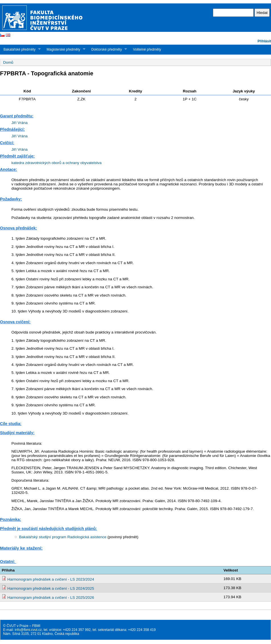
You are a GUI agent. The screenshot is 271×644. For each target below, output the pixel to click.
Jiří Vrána (19, 123)
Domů (8, 62)
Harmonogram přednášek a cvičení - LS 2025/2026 (51, 598)
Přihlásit (264, 41)
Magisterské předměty (64, 49)
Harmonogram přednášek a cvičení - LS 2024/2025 (51, 588)
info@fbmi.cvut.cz (28, 630)
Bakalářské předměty (20, 49)
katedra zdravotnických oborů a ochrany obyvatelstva (57, 163)
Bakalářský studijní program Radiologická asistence (63, 537)
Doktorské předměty (107, 49)
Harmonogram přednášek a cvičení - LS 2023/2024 (51, 579)
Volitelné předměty (147, 49)
